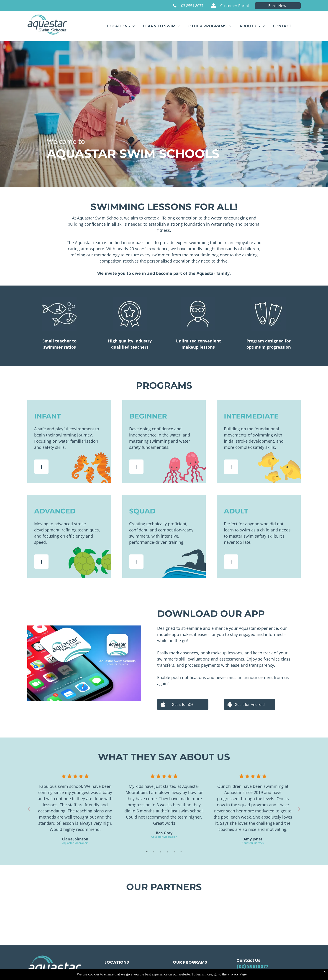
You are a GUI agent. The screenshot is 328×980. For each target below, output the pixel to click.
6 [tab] (181, 852)
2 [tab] (154, 852)
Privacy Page (237, 974)
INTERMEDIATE (251, 416)
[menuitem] (121, 26)
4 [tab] (167, 852)
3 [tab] (161, 852)
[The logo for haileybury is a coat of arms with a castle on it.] (164, 912)
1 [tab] (147, 852)
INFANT (48, 416)
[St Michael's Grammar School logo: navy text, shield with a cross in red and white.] (73, 912)
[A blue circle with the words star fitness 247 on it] (255, 912)
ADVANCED (55, 511)
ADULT (236, 511)
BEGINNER (148, 416)
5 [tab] (174, 852)
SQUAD (142, 511)
